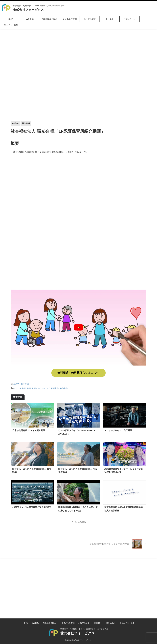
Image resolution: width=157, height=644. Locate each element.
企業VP (17, 383)
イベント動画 (20, 387)
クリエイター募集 (10, 25)
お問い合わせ (130, 19)
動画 (29, 387)
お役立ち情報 (90, 19)
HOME (10, 19)
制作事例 (25, 383)
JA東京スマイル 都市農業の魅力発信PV (32, 505)
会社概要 (110, 19)
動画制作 (55, 387)
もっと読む (80, 520)
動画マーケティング (41, 387)
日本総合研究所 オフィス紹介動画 (29, 428)
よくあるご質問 (70, 19)
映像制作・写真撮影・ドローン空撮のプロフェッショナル (84, 570)
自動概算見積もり (50, 19)
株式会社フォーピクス (28, 10)
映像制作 (64, 387)
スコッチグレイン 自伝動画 (118, 428)
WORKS (30, 19)
